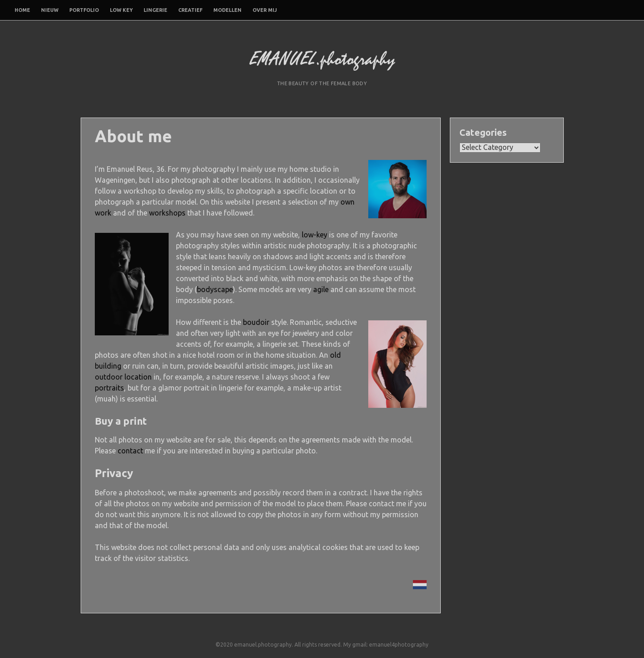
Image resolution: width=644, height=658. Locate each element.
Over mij (265, 10)
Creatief (190, 10)
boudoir (256, 322)
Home (22, 10)
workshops (167, 213)
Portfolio (84, 10)
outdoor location (123, 377)
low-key (314, 235)
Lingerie (155, 10)
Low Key (121, 10)
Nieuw (50, 10)
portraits (109, 388)
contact (130, 451)
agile (321, 289)
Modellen (227, 10)
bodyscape (215, 289)
